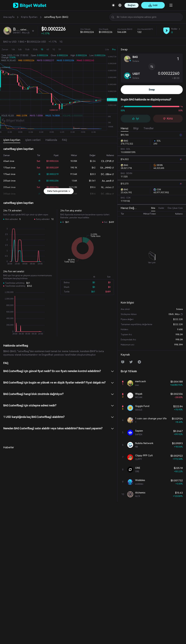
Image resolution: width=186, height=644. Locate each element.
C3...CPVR (106, 161)
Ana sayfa (9, 17)
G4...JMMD (106, 168)
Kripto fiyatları (29, 17)
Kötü (168, 119)
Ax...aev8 (107, 181)
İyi (136, 119)
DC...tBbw (106, 174)
